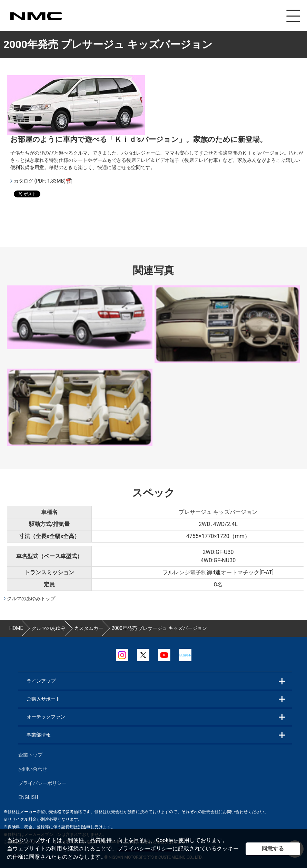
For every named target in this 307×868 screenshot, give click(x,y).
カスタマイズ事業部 (36, 16)
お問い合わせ (33, 769)
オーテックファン (46, 717)
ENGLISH (28, 797)
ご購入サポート (43, 699)
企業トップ (30, 755)
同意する (273, 849)
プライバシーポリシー (145, 849)
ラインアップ (41, 681)
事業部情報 (39, 735)
